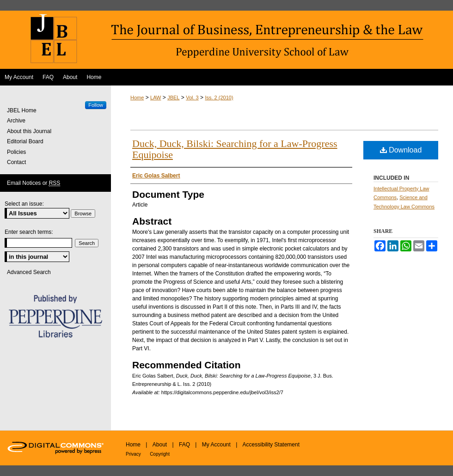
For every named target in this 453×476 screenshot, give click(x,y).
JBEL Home (22, 110)
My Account (216, 445)
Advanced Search (29, 272)
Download (401, 150)
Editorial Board (25, 141)
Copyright (160, 454)
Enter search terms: (29, 232)
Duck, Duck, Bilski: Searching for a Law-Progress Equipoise (235, 149)
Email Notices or (34, 183)
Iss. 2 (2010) (219, 98)
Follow (96, 105)
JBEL (173, 98)
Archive (16, 121)
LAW (156, 98)
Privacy (133, 454)
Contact (16, 162)
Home (137, 98)
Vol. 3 (192, 98)
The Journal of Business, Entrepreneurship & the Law (226, 40)
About (160, 445)
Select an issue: (24, 204)
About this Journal (29, 131)
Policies (16, 152)
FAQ (184, 445)
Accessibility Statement (271, 445)
